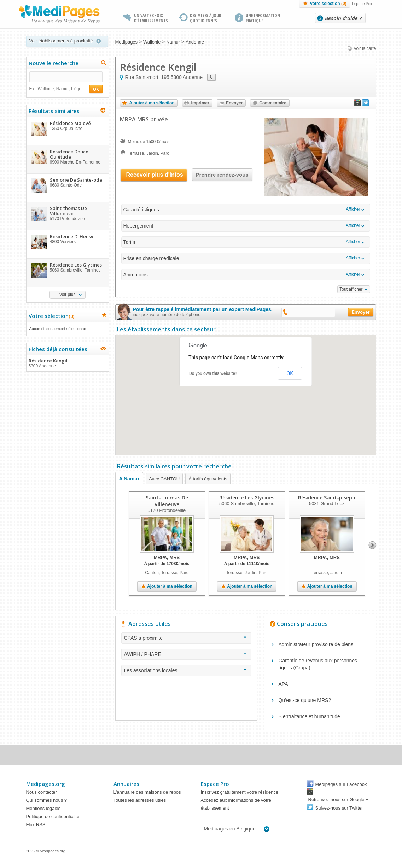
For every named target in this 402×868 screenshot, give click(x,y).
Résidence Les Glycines (246, 498)
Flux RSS (36, 825)
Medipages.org (46, 784)
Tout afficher (351, 289)
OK (290, 373)
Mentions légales (43, 808)
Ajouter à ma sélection (152, 103)
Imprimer (200, 103)
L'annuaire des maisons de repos (147, 792)
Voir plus (67, 295)
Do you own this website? (213, 373)
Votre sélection (328, 4)
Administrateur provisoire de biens (316, 644)
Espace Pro (362, 4)
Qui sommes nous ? (47, 800)
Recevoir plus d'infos (155, 175)
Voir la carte (362, 48)
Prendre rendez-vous (222, 175)
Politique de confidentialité (53, 816)
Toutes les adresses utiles (140, 800)
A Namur (129, 479)
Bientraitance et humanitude (309, 716)
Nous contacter (42, 792)
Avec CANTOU (164, 479)
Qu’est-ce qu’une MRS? (305, 700)
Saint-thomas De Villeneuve (167, 501)
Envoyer (234, 103)
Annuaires (126, 784)
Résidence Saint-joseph (327, 498)
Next (372, 545)
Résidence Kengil (67, 363)
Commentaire (273, 103)
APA (283, 684)
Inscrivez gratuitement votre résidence (240, 792)
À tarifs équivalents (208, 479)
